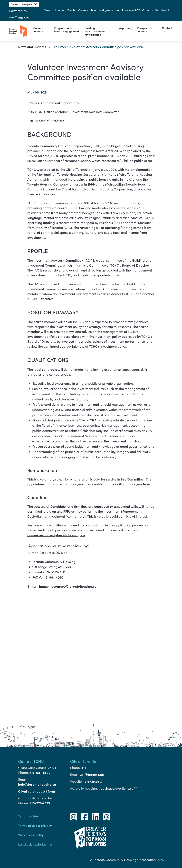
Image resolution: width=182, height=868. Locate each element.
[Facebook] (85, 817)
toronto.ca (93, 781)
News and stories (54, 10)
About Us (153, 10)
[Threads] (107, 817)
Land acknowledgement (36, 844)
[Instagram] (74, 817)
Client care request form (37, 791)
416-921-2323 (40, 803)
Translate (19, 17)
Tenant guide (28, 816)
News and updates (32, 47)
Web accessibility (31, 835)
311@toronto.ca (92, 774)
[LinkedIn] (96, 817)
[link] (41, 30)
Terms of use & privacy (35, 825)
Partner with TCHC (133, 10)
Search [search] (167, 10)
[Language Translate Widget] (24, 4)
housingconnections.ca (118, 788)
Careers (83, 10)
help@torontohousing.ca (37, 784)
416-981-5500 (40, 772)
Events (71, 10)
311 (84, 768)
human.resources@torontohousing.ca (56, 535)
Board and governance (105, 10)
